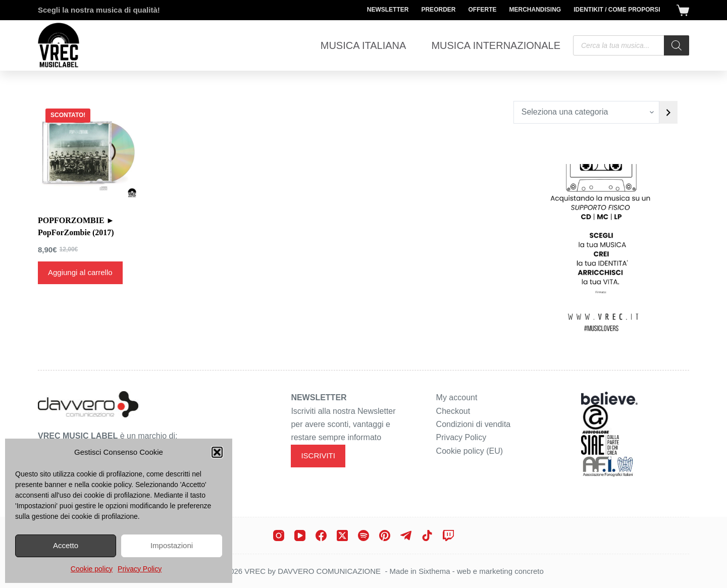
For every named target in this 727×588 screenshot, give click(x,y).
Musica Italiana (363, 45)
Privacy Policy (140, 569)
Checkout (453, 411)
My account (457, 397)
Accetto (66, 545)
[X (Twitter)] (342, 536)
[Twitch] (448, 536)
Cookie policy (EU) (470, 451)
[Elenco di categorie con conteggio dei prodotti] (586, 112)
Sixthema (434, 571)
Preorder (438, 10)
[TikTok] (427, 536)
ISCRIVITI (318, 456)
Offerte (482, 10)
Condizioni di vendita (474, 424)
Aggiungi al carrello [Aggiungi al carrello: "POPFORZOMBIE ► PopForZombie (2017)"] (80, 272)
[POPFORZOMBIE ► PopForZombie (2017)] (88, 151)
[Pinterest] (385, 536)
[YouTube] (300, 536)
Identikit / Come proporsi (617, 10)
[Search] (677, 45)
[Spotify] (363, 536)
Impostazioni (172, 545)
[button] (217, 452)
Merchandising (535, 10)
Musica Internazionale (496, 45)
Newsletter (388, 10)
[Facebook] (321, 536)
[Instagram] (279, 536)
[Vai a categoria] (668, 112)
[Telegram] (406, 536)
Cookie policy (92, 569)
